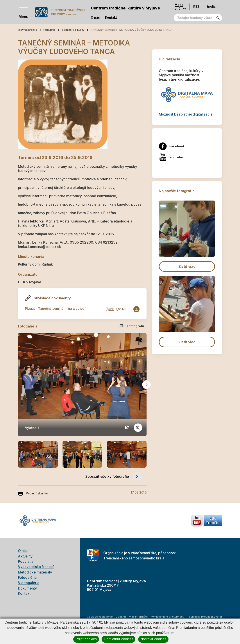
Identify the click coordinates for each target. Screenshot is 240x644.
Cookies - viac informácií (132, 617)
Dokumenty (27, 588)
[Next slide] (147, 385)
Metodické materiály (35, 572)
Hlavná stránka (28, 30)
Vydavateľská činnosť (36, 567)
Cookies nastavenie (100, 617)
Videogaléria (29, 583)
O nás (95, 18)
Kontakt (111, 18)
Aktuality (25, 556)
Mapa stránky (180, 7)
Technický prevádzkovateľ (205, 617)
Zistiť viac (187, 266)
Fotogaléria (27, 577)
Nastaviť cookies (153, 639)
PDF (111, 309)
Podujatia (49, 30)
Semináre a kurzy (73, 30)
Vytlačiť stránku (33, 493)
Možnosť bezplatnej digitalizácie (186, 114)
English (212, 6)
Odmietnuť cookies (118, 639)
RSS (196, 6)
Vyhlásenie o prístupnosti (168, 617)
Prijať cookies (86, 639)
